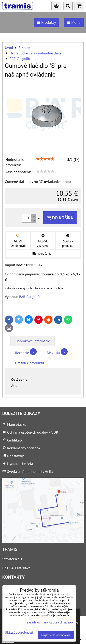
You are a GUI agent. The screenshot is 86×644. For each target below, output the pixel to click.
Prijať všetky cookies (56, 635)
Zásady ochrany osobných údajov (50, 622)
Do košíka (60, 218)
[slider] (45, 159)
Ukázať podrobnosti (19, 633)
